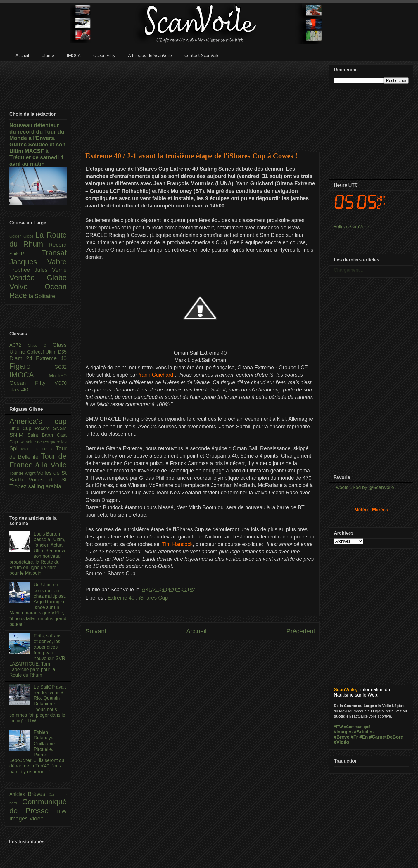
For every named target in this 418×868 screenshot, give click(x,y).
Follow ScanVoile (351, 227)
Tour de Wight (23, 473)
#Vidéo (341, 742)
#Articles (364, 732)
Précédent (301, 631)
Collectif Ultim (43, 352)
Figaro (32, 366)
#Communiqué (357, 727)
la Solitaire (42, 296)
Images (19, 818)
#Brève (342, 737)
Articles (19, 794)
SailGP (25, 254)
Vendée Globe (38, 278)
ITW (62, 811)
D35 (62, 352)
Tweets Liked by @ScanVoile (364, 487)
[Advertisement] (200, 103)
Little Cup (22, 428)
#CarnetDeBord (386, 737)
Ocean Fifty (32, 383)
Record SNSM (51, 428)
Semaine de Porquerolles (43, 442)
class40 (19, 390)
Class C (40, 345)
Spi (15, 448)
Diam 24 (23, 358)
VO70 (61, 383)
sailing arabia (45, 486)
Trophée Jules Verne (38, 270)
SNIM (18, 435)
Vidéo (36, 818)
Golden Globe (22, 236)
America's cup (38, 421)
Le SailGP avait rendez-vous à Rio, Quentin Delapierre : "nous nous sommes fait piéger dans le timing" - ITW (38, 704)
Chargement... (349, 270)
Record (58, 245)
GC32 (61, 367)
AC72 (19, 345)
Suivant (96, 631)
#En (363, 737)
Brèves (38, 794)
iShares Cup (153, 598)
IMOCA (29, 375)
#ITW (338, 727)
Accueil (196, 631)
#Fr (354, 737)
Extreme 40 (122, 598)
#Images (343, 732)
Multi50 (58, 376)
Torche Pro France (38, 449)
